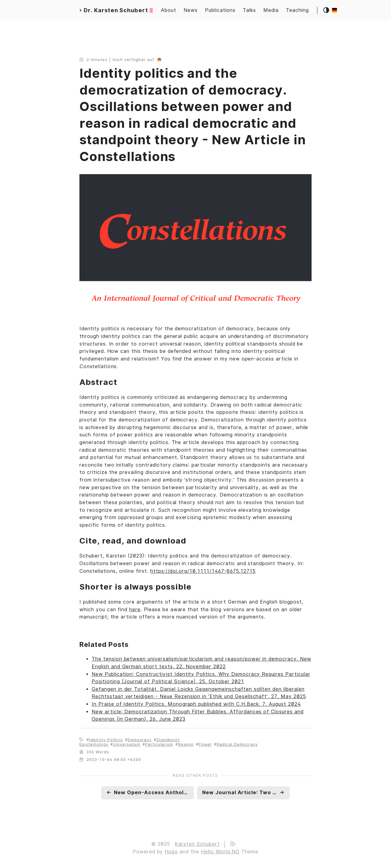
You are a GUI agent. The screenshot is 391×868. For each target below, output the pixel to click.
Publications (220, 10)
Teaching (297, 10)
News (191, 10)
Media (271, 10)
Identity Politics (106, 740)
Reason (186, 744)
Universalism (127, 744)
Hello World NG (220, 852)
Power (205, 744)
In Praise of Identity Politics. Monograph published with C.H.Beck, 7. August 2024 (196, 704)
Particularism (159, 744)
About (169, 10)
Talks (249, 10)
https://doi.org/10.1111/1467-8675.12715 (203, 571)
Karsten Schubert (197, 844)
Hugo (171, 852)
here (135, 610)
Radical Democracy (237, 744)
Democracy (140, 740)
